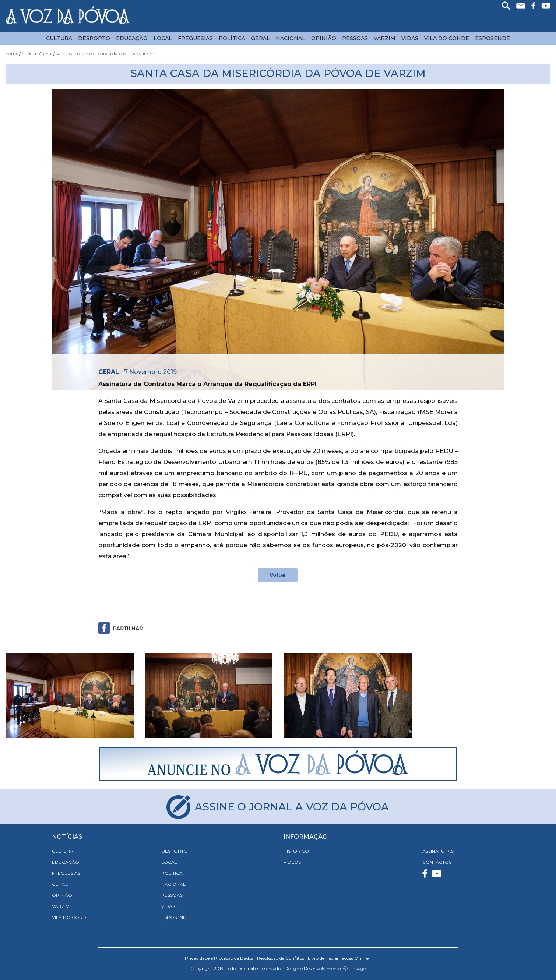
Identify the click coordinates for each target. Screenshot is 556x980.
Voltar (278, 575)
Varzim (385, 38)
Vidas (410, 38)
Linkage (357, 968)
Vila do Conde (447, 38)
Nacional (291, 38)
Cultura (59, 38)
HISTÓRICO (296, 851)
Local (163, 38)
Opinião (324, 38)
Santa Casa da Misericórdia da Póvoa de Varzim (105, 54)
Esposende (492, 38)
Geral (261, 38)
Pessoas (355, 38)
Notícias (30, 54)
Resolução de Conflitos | (282, 958)
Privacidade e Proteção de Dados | (220, 958)
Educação (132, 38)
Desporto (94, 38)
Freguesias (195, 38)
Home (12, 54)
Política (232, 38)
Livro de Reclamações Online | (339, 958)
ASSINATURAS (438, 851)
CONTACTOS (437, 862)
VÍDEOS (292, 862)
